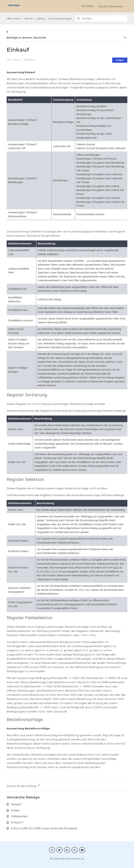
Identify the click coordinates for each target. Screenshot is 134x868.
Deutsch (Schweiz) (112, 6)
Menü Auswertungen (60, 18)
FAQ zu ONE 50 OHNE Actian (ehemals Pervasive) (44, 828)
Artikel (15, 810)
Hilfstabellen (19, 816)
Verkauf (16, 804)
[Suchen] (101, 18)
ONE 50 (29, 18)
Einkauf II (17, 822)
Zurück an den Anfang (24, 786)
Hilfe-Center (14, 18)
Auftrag (41, 18)
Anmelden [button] (88, 6)
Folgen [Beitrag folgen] (120, 60)
